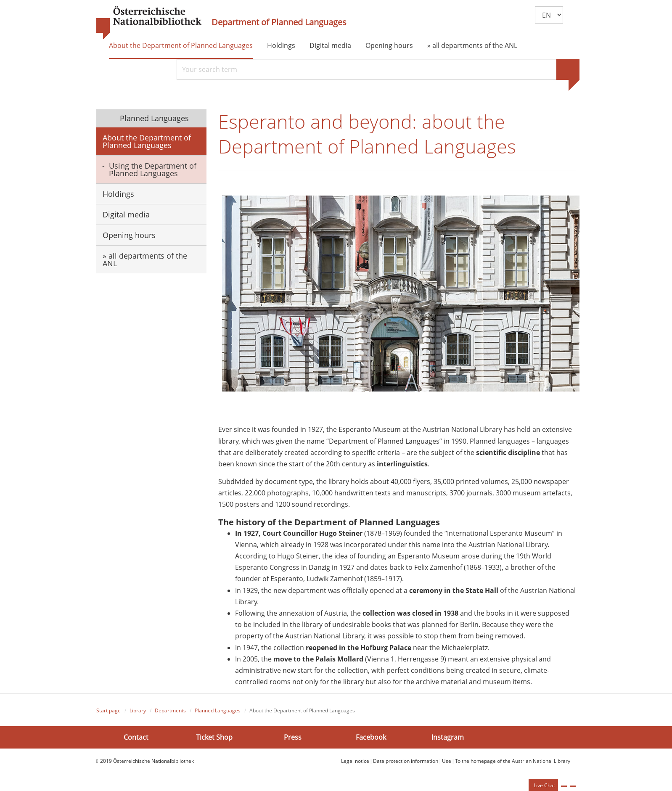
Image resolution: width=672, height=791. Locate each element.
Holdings (281, 45)
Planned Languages (153, 118)
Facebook (371, 737)
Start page (108, 710)
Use (447, 761)
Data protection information (406, 761)
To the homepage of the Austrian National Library (513, 761)
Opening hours (389, 45)
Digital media (330, 45)
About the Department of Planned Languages (181, 45)
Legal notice (355, 761)
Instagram (448, 737)
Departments (170, 710)
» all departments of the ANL (472, 45)
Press (293, 737)
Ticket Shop (214, 737)
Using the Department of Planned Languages (153, 169)
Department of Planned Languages (279, 22)
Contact (136, 737)
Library (138, 710)
